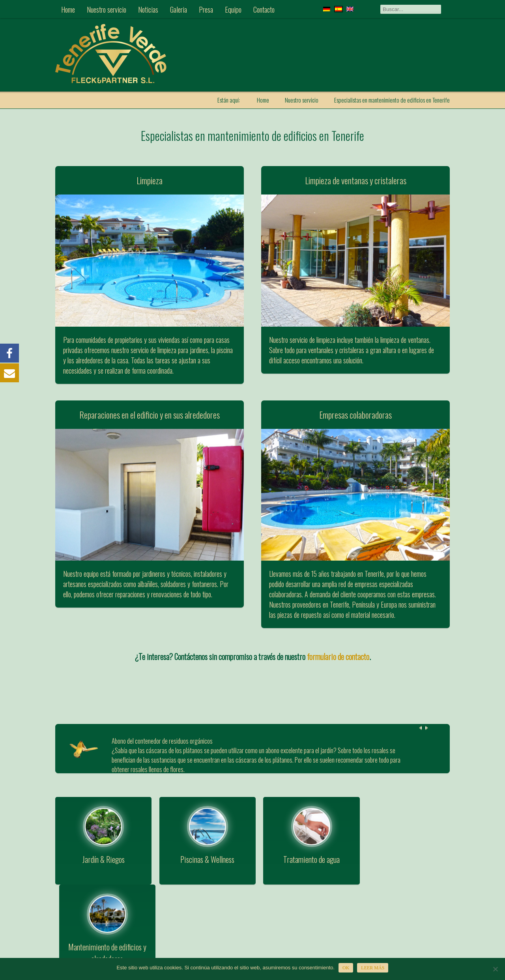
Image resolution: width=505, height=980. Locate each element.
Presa (206, 9)
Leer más (373, 968)
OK (346, 968)
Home (68, 9)
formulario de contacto (338, 656)
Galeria (179, 9)
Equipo (233, 9)
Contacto (264, 9)
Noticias (148, 9)
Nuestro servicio (107, 9)
